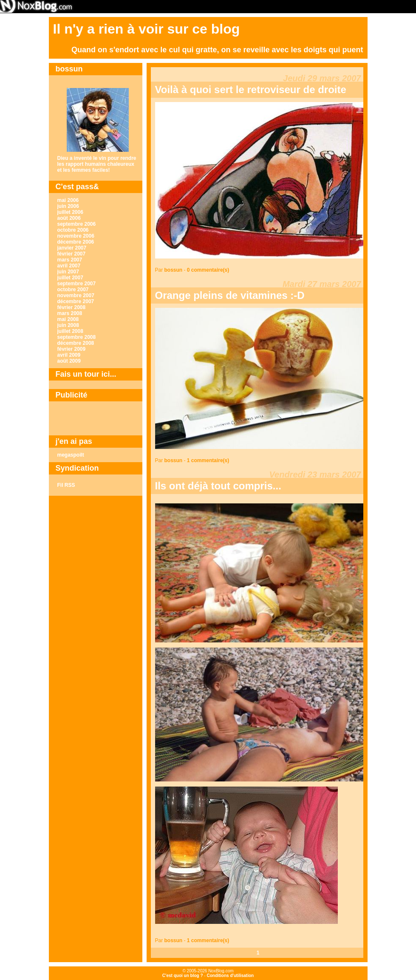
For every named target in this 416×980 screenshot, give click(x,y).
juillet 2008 (70, 331)
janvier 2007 (72, 248)
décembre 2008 (76, 343)
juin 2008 (68, 325)
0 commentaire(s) (208, 270)
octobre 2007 (73, 290)
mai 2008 (68, 319)
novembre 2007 (76, 295)
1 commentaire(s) (208, 460)
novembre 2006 (76, 236)
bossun (174, 270)
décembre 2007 (76, 301)
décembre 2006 (76, 242)
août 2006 (69, 218)
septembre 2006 (77, 224)
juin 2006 (68, 206)
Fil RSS (66, 485)
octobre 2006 (73, 230)
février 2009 (72, 349)
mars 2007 (70, 260)
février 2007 (72, 254)
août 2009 (69, 361)
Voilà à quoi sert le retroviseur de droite (251, 89)
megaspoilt (71, 455)
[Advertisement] (96, 418)
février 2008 (72, 307)
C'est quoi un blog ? (183, 976)
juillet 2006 (70, 212)
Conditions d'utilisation (230, 976)
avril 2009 (69, 355)
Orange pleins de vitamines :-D (230, 295)
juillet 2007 (70, 278)
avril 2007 (69, 266)
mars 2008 (70, 313)
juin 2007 (68, 272)
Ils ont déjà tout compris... (218, 486)
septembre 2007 (77, 284)
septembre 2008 (77, 337)
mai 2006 (68, 200)
